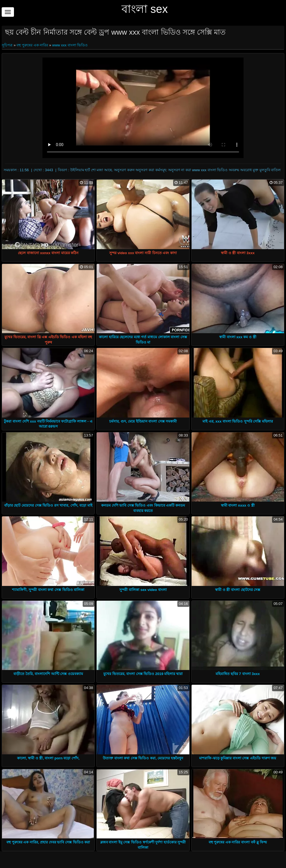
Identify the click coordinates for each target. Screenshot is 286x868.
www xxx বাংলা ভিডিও (70, 45)
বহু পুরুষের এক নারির (32, 45)
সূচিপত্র (8, 45)
